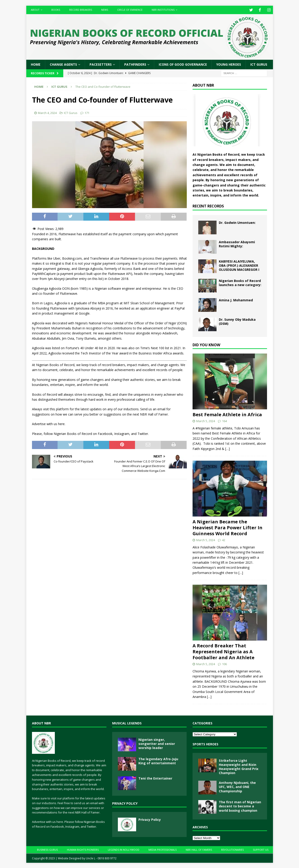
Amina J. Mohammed (236, 300)
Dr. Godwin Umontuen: (237, 222)
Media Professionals (163, 849)
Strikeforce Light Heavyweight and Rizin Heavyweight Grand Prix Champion (239, 766)
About (35, 10)
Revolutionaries (232, 849)
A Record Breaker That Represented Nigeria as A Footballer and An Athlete (224, 651)
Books (56, 10)
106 (224, 664)
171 (87, 112)
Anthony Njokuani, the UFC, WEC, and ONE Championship (237, 786)
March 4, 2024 (47, 112)
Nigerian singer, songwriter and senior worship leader (157, 743)
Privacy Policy (125, 803)
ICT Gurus (259, 64)
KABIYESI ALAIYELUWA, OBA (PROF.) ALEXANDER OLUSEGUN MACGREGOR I (239, 265)
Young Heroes (229, 64)
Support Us (261, 849)
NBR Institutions (163, 10)
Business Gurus (47, 849)
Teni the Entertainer (155, 778)
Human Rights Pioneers (83, 849)
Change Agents (63, 64)
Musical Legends (127, 723)
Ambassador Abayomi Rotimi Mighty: (237, 244)
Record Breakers (81, 10)
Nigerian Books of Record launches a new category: (240, 282)
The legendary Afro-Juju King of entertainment (158, 761)
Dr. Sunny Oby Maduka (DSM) (237, 321)
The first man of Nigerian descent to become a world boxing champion (240, 806)
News (105, 10)
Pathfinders (135, 64)
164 (224, 421)
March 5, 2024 (206, 421)
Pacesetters (101, 64)
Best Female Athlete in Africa (227, 414)
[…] (228, 448)
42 (224, 540)
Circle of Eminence (130, 10)
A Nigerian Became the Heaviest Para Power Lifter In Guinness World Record (228, 527)
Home (36, 64)
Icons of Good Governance (183, 64)
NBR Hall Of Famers (199, 849)
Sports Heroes (205, 744)
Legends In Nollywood (124, 849)
